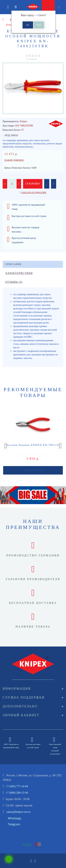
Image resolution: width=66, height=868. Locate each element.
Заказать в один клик (34, 192)
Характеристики (19, 273)
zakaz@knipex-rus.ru (18, 812)
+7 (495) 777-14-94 (17, 786)
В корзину (33, 184)
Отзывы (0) (14, 282)
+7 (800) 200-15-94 (17, 793)
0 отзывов (31, 59)
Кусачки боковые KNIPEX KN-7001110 (33, 445)
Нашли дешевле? (14, 160)
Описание (14, 264)
